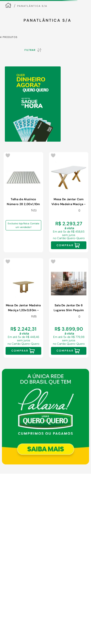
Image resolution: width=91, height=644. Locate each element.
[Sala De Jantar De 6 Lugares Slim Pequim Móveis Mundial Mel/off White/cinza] (69, 308)
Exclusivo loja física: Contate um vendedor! (24, 225)
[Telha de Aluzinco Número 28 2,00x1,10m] (23, 202)
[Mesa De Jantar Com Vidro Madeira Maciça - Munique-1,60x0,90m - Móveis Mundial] (69, 202)
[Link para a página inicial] (8, 6)
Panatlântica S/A (32, 6)
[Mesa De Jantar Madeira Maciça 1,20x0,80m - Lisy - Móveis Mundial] (23, 308)
